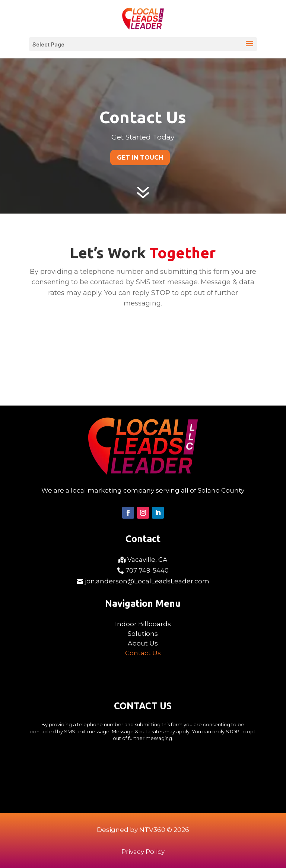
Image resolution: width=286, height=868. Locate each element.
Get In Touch (140, 158)
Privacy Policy (143, 852)
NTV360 (152, 830)
